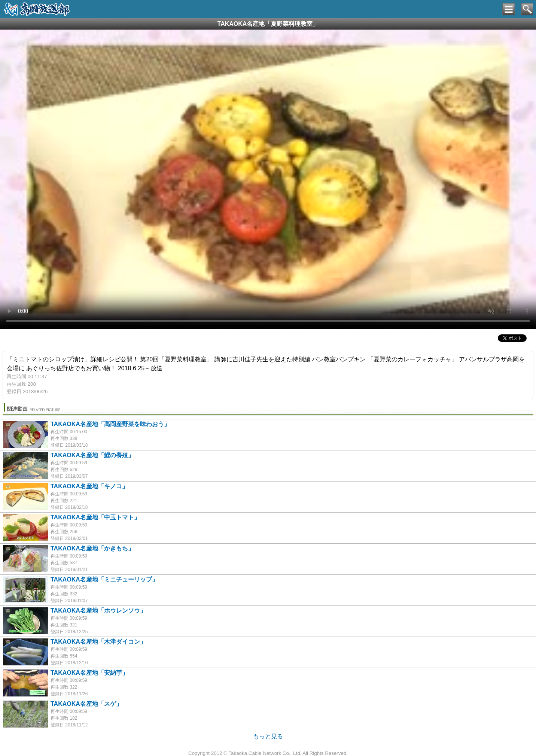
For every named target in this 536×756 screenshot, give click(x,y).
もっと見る (268, 736)
